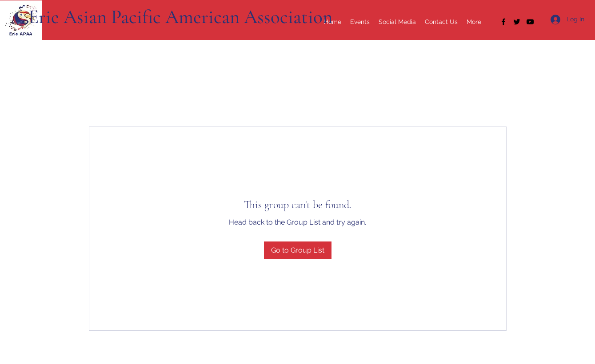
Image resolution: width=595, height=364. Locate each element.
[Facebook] (503, 22)
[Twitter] (517, 22)
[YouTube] (530, 22)
